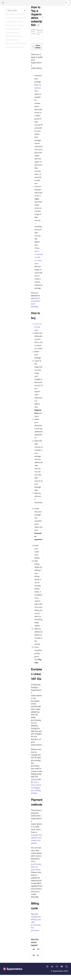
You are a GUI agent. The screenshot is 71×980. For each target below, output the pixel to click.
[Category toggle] (31, 12)
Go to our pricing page (38, 327)
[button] (67, 3)
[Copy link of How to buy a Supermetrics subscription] (38, 25)
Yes (36, 949)
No (36, 955)
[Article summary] (37, 47)
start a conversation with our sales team (39, 257)
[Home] (3, 3)
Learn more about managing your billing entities (36, 788)
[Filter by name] (16, 10)
